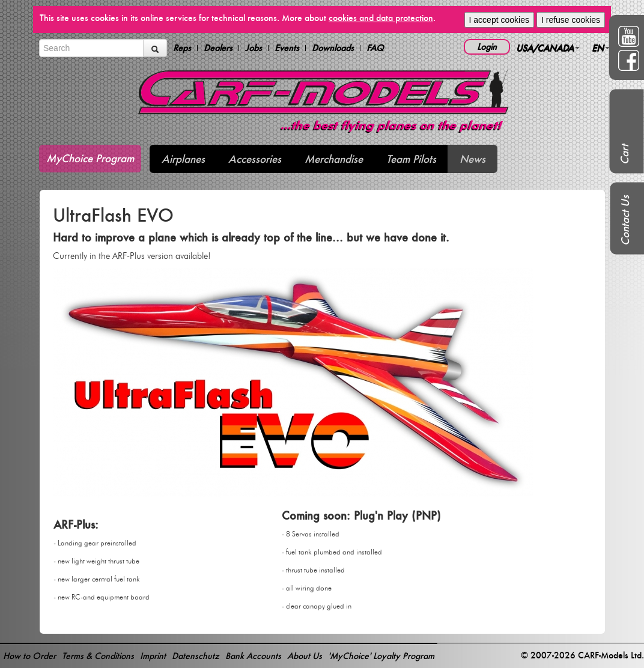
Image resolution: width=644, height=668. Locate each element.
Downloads (333, 48)
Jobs (254, 48)
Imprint (153, 656)
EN (601, 48)
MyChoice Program (90, 158)
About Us (305, 656)
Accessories (255, 159)
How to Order (29, 656)
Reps (182, 48)
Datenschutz (196, 656)
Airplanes (183, 159)
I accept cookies (499, 20)
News (472, 159)
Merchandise (334, 159)
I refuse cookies (571, 20)
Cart (624, 154)
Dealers (218, 48)
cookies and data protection (381, 18)
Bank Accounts (253, 656)
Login (487, 47)
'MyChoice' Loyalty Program (381, 656)
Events (287, 48)
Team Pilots (411, 159)
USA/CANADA (548, 48)
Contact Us (625, 220)
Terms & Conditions (98, 656)
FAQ (375, 48)
